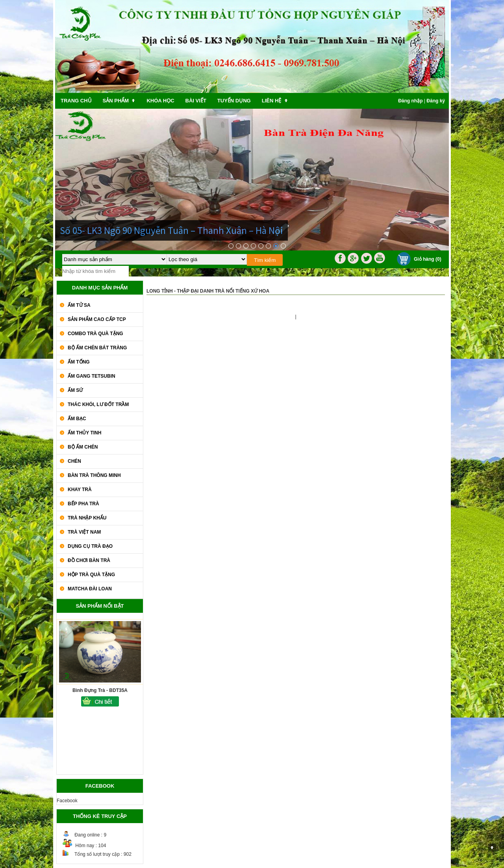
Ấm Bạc (77, 419)
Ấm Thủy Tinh (84, 433)
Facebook (67, 801)
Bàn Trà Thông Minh (94, 475)
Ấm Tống (79, 362)
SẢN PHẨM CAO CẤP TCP (97, 319)
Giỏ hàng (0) (428, 259)
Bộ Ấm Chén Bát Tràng (97, 348)
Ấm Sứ (75, 390)
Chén (74, 461)
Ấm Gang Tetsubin (92, 376)
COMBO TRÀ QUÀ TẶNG (95, 334)
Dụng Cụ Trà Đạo (90, 546)
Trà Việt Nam (84, 532)
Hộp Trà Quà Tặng (91, 575)
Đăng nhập (410, 101)
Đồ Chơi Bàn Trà (89, 560)
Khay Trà (80, 490)
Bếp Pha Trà (83, 504)
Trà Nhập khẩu (87, 518)
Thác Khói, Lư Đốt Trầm (98, 404)
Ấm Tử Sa (79, 305)
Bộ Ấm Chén (83, 447)
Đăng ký (436, 101)
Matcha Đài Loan (90, 589)
